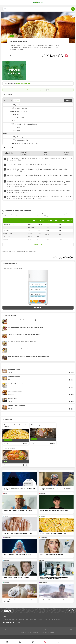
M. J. (13, 56)
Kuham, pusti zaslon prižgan (38, 90)
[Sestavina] (38, 285)
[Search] (7, 642)
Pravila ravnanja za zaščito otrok (29, 633)
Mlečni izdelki (24, 83)
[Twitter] (48, 56)
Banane (18, 83)
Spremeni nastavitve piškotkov (42, 629)
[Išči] (73, 9)
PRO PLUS (23, 629)
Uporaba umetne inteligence (47, 633)
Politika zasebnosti (57, 629)
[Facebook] (44, 56)
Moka (29, 83)
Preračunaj (68, 100)
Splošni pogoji (68, 629)
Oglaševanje (7, 629)
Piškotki (30, 629)
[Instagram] (73, 610)
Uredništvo (15, 629)
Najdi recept (39, 308)
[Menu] (70, 642)
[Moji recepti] (45, 642)
